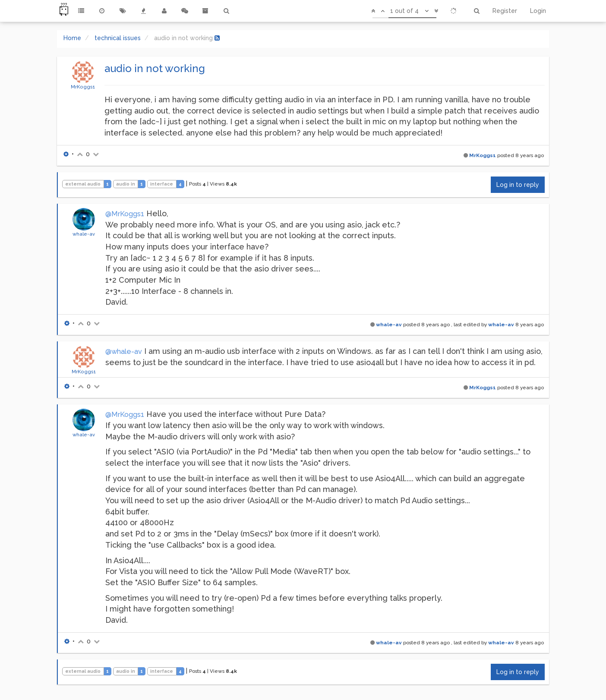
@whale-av (124, 352)
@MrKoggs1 (125, 214)
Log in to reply (518, 185)
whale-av (84, 234)
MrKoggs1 (83, 87)
